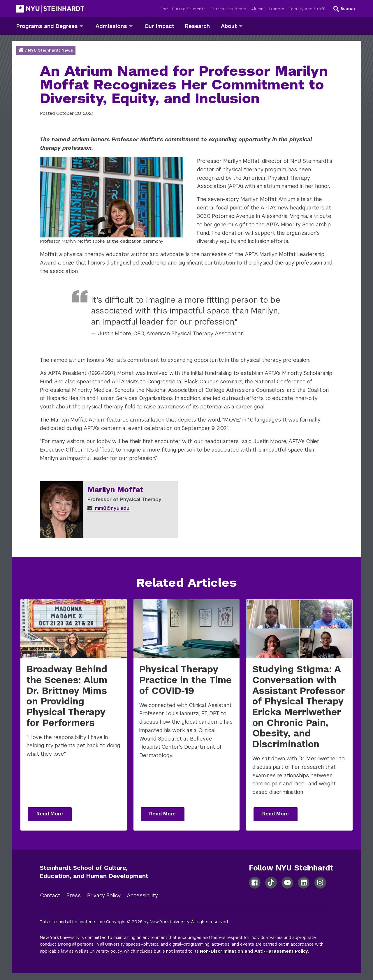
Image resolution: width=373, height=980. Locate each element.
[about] (241, 26)
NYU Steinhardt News (50, 50)
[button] (344, 9)
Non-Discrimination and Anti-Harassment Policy (254, 951)
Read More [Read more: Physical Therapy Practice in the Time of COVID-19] (162, 814)
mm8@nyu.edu (108, 508)
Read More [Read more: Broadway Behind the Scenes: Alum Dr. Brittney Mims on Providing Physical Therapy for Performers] (50, 814)
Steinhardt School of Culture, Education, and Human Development (94, 872)
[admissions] (131, 26)
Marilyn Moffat (115, 490)
